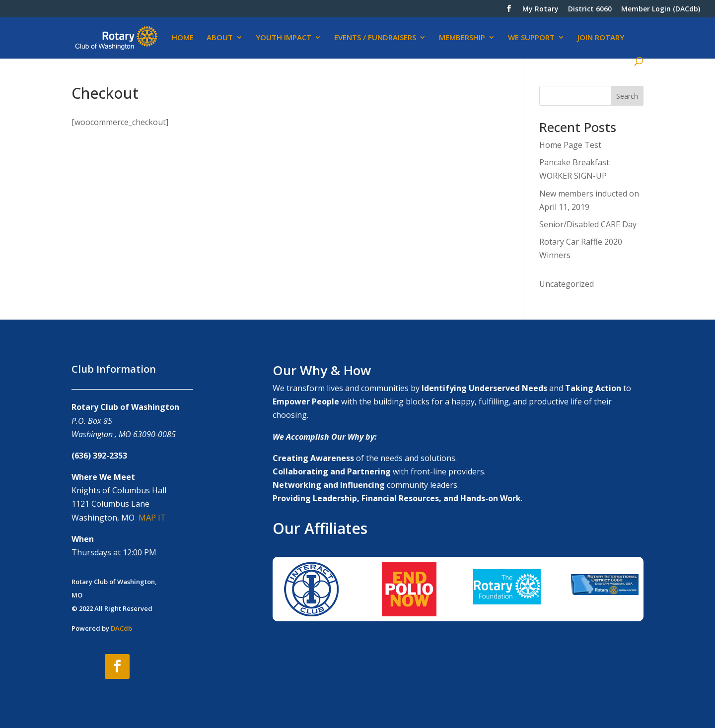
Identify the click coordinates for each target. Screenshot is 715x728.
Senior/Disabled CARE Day (588, 224)
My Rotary (540, 9)
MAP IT (152, 518)
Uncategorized (567, 284)
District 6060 (590, 9)
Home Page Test (570, 145)
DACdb (121, 628)
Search (627, 96)
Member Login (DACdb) (661, 9)
